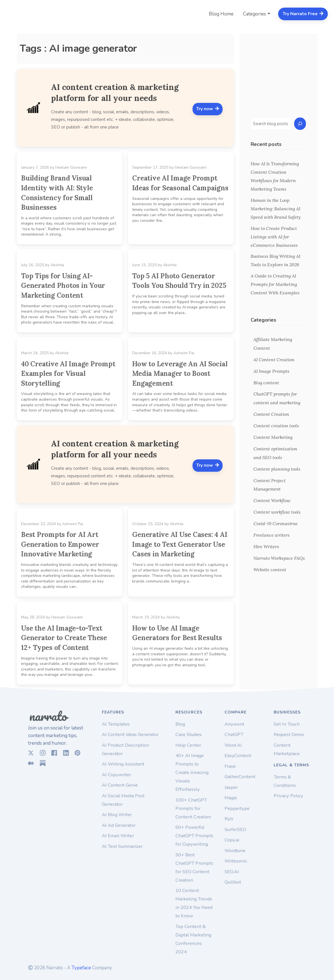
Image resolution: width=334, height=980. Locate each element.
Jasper (231, 787)
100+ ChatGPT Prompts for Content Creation (193, 808)
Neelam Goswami (71, 167)
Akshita (57, 265)
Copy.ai (232, 840)
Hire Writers (266, 547)
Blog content (266, 383)
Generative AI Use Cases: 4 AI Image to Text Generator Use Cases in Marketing (180, 544)
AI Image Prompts (271, 371)
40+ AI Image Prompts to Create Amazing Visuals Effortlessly (192, 772)
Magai (231, 798)
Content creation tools (276, 426)
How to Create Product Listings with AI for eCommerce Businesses (275, 237)
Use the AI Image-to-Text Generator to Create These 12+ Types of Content (64, 638)
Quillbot (233, 882)
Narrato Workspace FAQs (279, 558)
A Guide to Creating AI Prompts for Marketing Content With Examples (275, 284)
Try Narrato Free (303, 14)
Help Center (188, 745)
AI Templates (116, 724)
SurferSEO (235, 829)
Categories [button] (255, 14)
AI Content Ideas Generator (130, 734)
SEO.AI (232, 872)
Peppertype (237, 808)
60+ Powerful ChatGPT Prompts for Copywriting (194, 836)
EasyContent (238, 756)
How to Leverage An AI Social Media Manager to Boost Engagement (180, 374)
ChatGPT (234, 734)
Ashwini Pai (184, 353)
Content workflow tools (277, 512)
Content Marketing (273, 437)
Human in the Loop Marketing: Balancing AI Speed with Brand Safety (276, 209)
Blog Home (221, 14)
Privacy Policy (288, 796)
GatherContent (240, 777)
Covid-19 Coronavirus (275, 523)
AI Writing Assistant (123, 764)
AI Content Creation (274, 360)
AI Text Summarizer (122, 846)
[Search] (300, 124)
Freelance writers (272, 535)
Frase (230, 766)
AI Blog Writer (117, 815)
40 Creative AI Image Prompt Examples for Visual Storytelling (68, 374)
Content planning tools (277, 469)
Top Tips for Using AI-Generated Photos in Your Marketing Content (63, 286)
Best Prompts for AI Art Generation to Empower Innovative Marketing (60, 544)
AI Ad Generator (119, 825)
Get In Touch (287, 724)
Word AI (233, 745)
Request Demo (289, 734)
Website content (270, 570)
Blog (180, 724)
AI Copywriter (116, 775)
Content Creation (271, 414)
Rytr (229, 819)
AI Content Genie (120, 785)
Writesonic (236, 861)
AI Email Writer (118, 836)
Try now (208, 109)
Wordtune (235, 851)
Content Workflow (272, 500)
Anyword (234, 724)
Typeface (81, 968)
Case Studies (189, 734)
